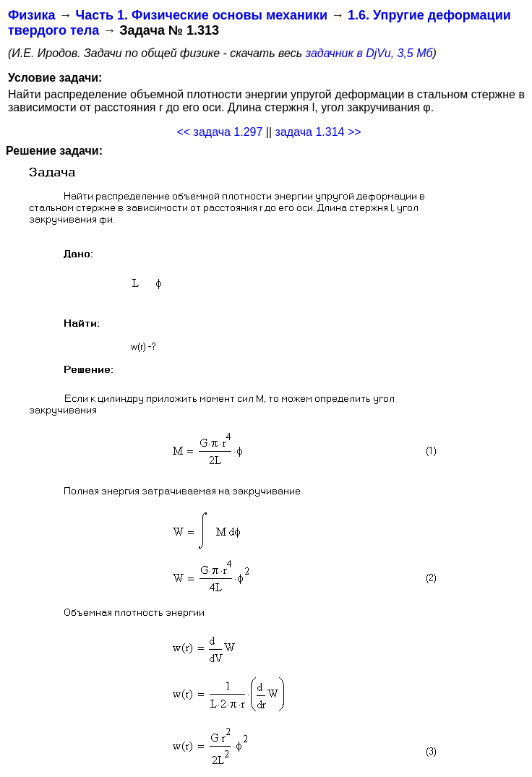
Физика (31, 15)
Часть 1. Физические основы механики (201, 15)
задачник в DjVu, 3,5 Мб (369, 53)
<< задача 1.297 (219, 132)
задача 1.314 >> (318, 132)
